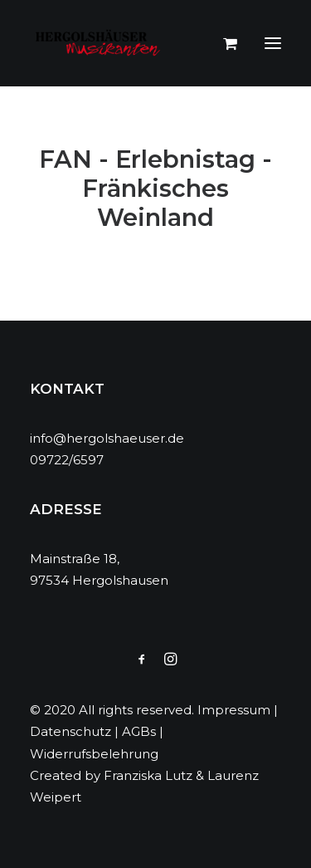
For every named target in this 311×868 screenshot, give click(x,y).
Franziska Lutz (148, 775)
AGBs (139, 731)
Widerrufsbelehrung (94, 754)
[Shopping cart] (223, 43)
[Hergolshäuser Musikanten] (100, 43)
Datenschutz (70, 731)
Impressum (234, 710)
